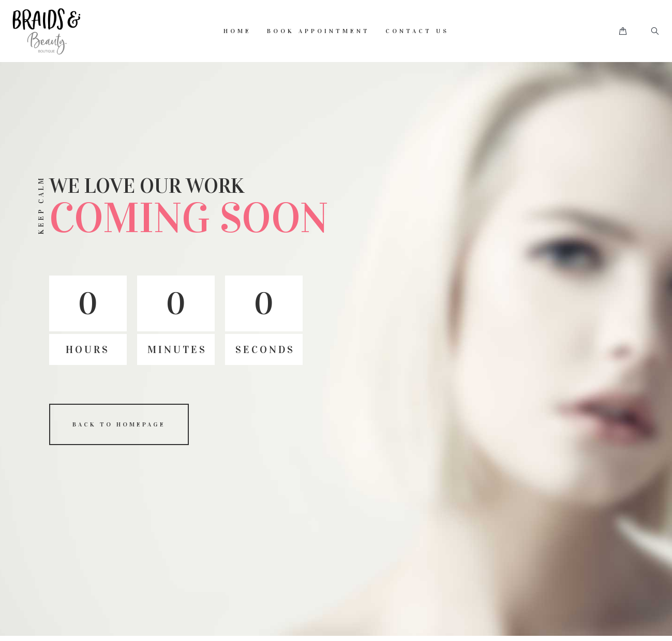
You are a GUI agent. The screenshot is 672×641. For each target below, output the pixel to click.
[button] (623, 31)
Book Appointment (318, 31)
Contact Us (417, 31)
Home (237, 31)
